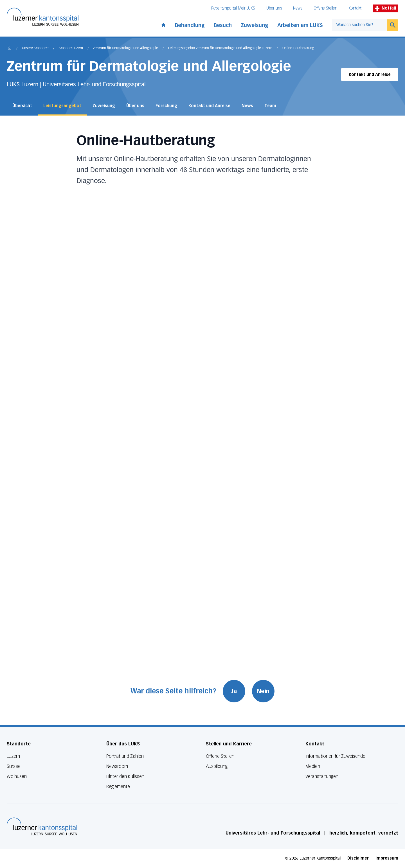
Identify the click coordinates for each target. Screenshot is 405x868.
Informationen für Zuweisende (335, 756)
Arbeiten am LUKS (300, 25)
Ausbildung (217, 766)
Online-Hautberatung (298, 48)
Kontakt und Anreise (370, 75)
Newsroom (117, 766)
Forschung (166, 106)
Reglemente (118, 787)
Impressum (387, 858)
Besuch (223, 25)
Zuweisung (255, 25)
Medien (313, 766)
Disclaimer (358, 858)
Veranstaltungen (322, 776)
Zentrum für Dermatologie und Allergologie (126, 48)
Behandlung (190, 25)
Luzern (13, 756)
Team (270, 106)
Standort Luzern (71, 48)
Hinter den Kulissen (125, 776)
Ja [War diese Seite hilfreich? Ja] (234, 691)
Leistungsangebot (62, 106)
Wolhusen (17, 776)
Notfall (385, 8)
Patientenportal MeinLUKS (233, 8)
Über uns (274, 8)
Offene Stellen (325, 8)
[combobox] (359, 25)
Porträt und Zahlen (125, 756)
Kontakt (355, 8)
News (298, 8)
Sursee (14, 766)
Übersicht (22, 106)
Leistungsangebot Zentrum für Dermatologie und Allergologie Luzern (220, 48)
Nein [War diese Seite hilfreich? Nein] (264, 691)
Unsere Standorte (35, 48)
